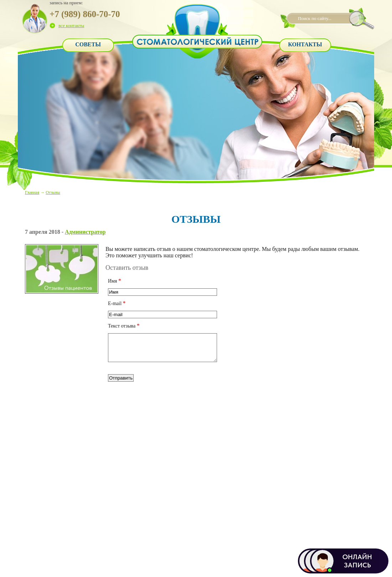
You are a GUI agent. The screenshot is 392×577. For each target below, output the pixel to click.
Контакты (305, 44)
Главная (32, 192)
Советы (88, 44)
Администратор (85, 232)
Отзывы (53, 192)
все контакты (71, 25)
